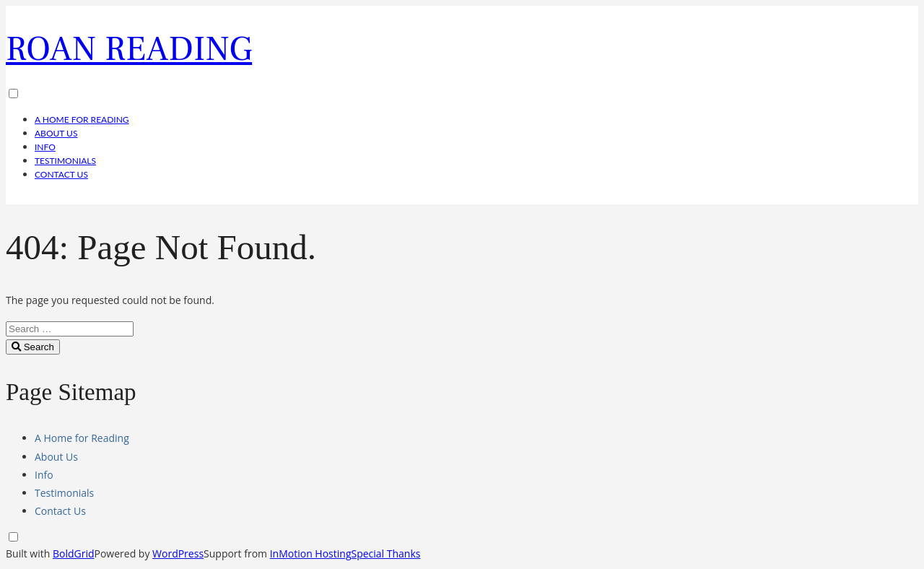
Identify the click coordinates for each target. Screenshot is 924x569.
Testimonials (65, 161)
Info (45, 147)
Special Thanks (385, 553)
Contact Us (61, 174)
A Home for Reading (82, 120)
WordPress (178, 553)
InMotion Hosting (311, 553)
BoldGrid (74, 553)
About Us (56, 133)
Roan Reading (129, 49)
